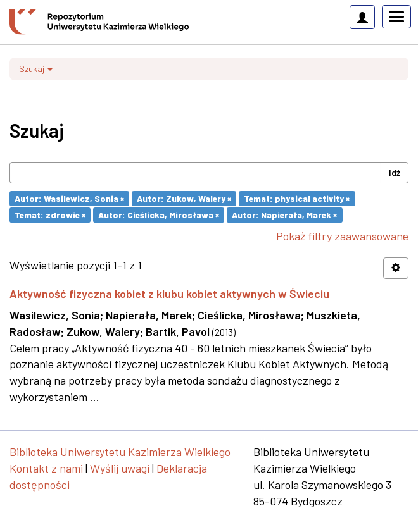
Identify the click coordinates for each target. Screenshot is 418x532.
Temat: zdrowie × (50, 215)
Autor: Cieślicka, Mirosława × (159, 215)
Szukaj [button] (36, 69)
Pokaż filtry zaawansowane (342, 236)
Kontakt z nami (46, 468)
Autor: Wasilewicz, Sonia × (69, 198)
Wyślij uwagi (120, 468)
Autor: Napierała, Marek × (284, 215)
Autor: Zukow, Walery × (184, 198)
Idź (395, 172)
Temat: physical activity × (297, 198)
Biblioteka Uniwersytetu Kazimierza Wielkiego (120, 452)
